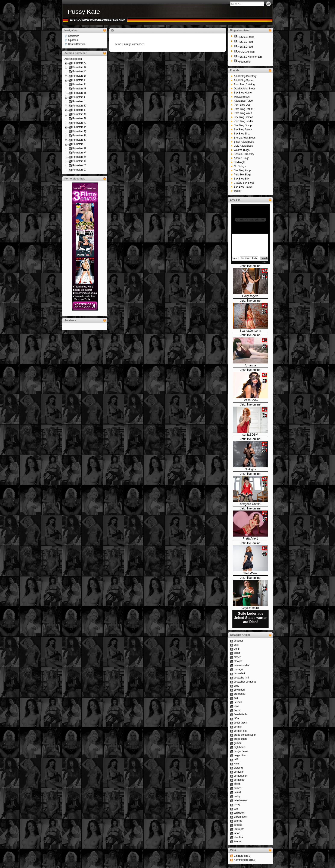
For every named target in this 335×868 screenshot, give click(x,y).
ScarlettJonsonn (250, 331)
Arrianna (250, 365)
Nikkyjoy (250, 469)
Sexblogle (240, 162)
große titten (240, 739)
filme (236, 706)
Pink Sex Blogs (243, 175)
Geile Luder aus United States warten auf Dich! (250, 618)
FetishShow (250, 400)
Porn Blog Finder (244, 121)
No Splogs (240, 166)
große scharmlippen (245, 735)
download (239, 690)
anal (236, 645)
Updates (73, 40)
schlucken (239, 813)
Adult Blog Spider (244, 80)
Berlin (237, 649)
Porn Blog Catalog (244, 85)
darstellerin (240, 673)
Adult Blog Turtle (243, 101)
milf (236, 759)
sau (236, 809)
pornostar (239, 780)
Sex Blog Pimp (242, 170)
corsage (238, 669)
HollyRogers (250, 296)
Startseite (74, 36)
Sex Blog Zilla (242, 134)
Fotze (237, 710)
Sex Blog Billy (242, 179)
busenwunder (241, 665)
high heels (240, 747)
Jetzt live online (250, 266)
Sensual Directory (244, 154)
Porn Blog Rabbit (244, 109)
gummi (238, 743)
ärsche (238, 841)
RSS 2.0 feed (245, 47)
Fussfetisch (240, 714)
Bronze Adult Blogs (245, 138)
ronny (237, 804)
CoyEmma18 (250, 608)
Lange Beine (241, 751)
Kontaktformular (77, 44)
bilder (237, 653)
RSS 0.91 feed (246, 37)
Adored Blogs (242, 158)
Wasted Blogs (242, 150)
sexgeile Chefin (250, 504)
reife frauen (240, 800)
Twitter (238, 191)
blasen (237, 657)
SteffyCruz (250, 573)
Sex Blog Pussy (243, 130)
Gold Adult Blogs (243, 146)
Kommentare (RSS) (245, 860)
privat (237, 784)
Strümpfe (239, 829)
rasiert (237, 792)
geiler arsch (240, 723)
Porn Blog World (243, 113)
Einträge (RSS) (243, 856)
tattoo (237, 833)
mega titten (240, 755)
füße (236, 718)
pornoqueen (241, 776)
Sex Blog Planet (243, 187)
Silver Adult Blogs (244, 142)
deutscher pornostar (245, 682)
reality (237, 796)
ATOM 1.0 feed (246, 52)
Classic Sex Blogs (244, 183)
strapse (238, 825)
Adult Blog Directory (245, 76)
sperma (238, 821)
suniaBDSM (250, 435)
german (238, 727)
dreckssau (240, 694)
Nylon (237, 764)
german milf (240, 731)
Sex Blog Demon (244, 117)
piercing (238, 768)
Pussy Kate (84, 12)
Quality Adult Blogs (245, 89)
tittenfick (238, 837)
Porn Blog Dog (242, 105)
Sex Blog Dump (243, 125)
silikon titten (240, 817)
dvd (236, 698)
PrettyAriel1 (250, 538)
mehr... (265, 262)
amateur (238, 641)
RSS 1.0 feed (245, 42)
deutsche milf (241, 678)
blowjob (238, 661)
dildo (236, 686)
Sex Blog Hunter (243, 93)
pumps (238, 788)
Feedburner (244, 62)
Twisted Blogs (242, 97)
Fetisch (238, 702)
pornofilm (239, 772)
